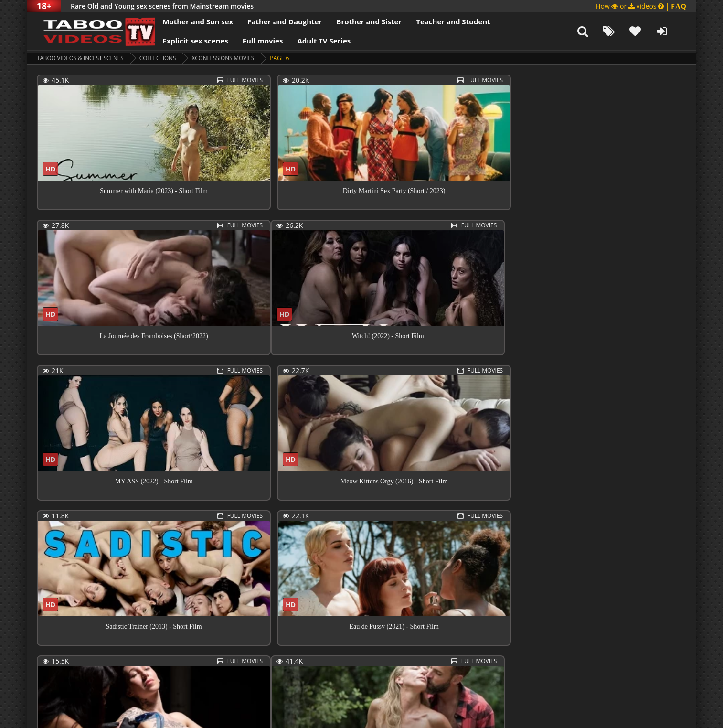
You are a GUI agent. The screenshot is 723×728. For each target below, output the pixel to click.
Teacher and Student (444, 21)
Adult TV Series (315, 41)
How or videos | (641, 6)
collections (161, 58)
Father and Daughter (276, 21)
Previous (58, 668)
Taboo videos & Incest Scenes (81, 58)
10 (252, 667)
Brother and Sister (360, 21)
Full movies (254, 41)
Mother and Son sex (189, 21)
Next (319, 668)
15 (288, 667)
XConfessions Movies (227, 58)
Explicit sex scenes (187, 41)
